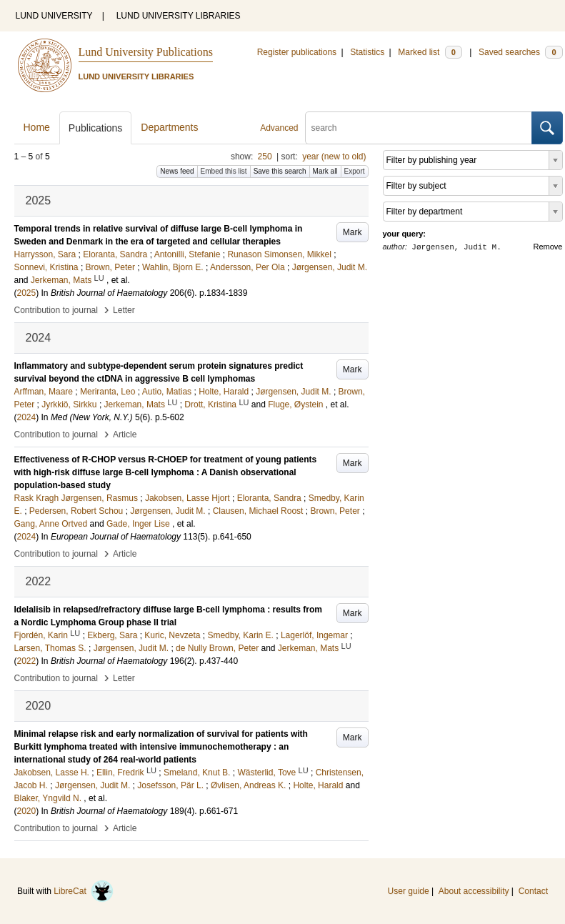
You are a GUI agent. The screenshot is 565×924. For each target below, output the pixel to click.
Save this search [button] (280, 171)
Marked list (430, 52)
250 (265, 157)
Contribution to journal (56, 310)
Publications (96, 128)
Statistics (367, 52)
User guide (409, 891)
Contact (533, 891)
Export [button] (355, 171)
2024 (27, 417)
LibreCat (84, 891)
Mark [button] (352, 232)
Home (37, 127)
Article (125, 434)
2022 (27, 661)
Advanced (279, 128)
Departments (169, 127)
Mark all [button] (325, 171)
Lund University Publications (146, 52)
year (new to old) (334, 157)
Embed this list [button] (224, 171)
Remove (548, 247)
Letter (124, 310)
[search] (419, 128)
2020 (27, 811)
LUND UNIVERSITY (54, 16)
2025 (27, 293)
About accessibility (474, 891)
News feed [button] (177, 171)
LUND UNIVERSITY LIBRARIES (179, 16)
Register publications (297, 52)
